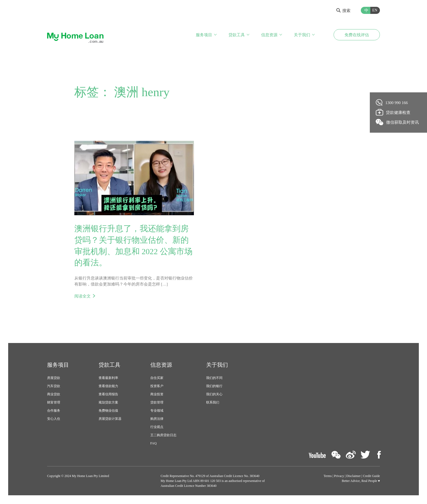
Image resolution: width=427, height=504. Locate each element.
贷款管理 (157, 403)
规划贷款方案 (108, 403)
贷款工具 (237, 35)
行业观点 (157, 427)
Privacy (339, 476)
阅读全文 (83, 296)
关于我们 (302, 35)
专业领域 (157, 411)
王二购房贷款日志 (163, 436)
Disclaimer (354, 476)
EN (375, 10)
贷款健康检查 (393, 112)
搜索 (343, 11)
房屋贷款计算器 (110, 419)
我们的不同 (214, 378)
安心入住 (54, 419)
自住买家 (157, 378)
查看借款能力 (108, 387)
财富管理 (54, 403)
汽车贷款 (54, 387)
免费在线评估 (357, 35)
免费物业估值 (108, 411)
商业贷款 (54, 395)
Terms (328, 476)
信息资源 (269, 35)
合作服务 (54, 411)
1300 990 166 (392, 102)
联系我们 (213, 403)
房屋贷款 (54, 378)
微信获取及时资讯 (397, 122)
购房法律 (157, 419)
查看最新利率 (108, 378)
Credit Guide (371, 476)
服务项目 (204, 35)
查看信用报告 (108, 395)
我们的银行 (214, 387)
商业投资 (157, 395)
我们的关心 (214, 395)
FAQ (153, 444)
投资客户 (157, 387)
